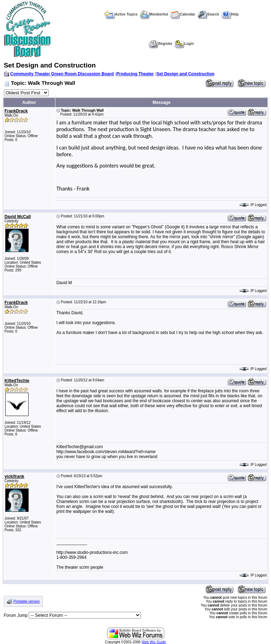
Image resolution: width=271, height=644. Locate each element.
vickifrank (14, 476)
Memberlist (154, 14)
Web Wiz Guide (154, 642)
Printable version (26, 601)
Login (184, 44)
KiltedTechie (17, 381)
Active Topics (121, 14)
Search (208, 14)
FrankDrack (16, 111)
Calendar (183, 14)
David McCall (18, 217)
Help (230, 14)
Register (160, 44)
